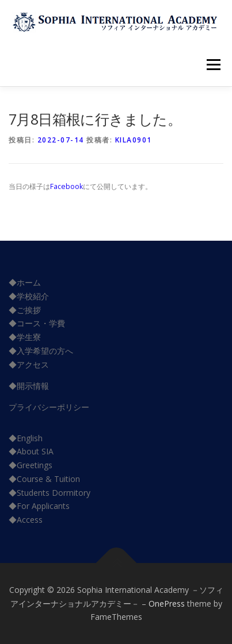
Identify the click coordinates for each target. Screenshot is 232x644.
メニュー (213, 65)
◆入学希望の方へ (41, 351)
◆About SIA (31, 451)
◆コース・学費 (37, 323)
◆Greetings (31, 465)
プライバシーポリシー (49, 407)
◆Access (26, 520)
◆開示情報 (29, 386)
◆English (26, 438)
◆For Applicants (39, 506)
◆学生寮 (25, 337)
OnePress (167, 603)
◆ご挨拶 (25, 310)
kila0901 (134, 140)
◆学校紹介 (29, 296)
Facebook (66, 186)
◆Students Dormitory (50, 493)
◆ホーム (25, 282)
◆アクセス (29, 365)
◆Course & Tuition (44, 479)
